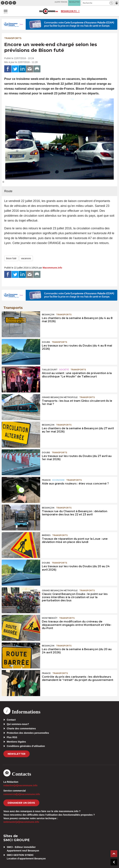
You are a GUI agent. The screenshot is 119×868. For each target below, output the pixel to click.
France (46, 480)
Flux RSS (12, 737)
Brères (46, 535)
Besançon (48, 315)
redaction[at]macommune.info (20, 785)
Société (64, 370)
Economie (58, 480)
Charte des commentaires (21, 729)
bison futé (11, 258)
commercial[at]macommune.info (22, 794)
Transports (13, 38)
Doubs (46, 342)
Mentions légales (16, 742)
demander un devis (21, 803)
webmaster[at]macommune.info (21, 822)
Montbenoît (50, 618)
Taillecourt (50, 370)
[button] (111, 3)
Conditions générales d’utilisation (26, 746)
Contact (11, 720)
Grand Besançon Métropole (60, 397)
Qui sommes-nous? (18, 724)
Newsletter (17, 754)
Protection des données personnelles (28, 733)
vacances (26, 258)
